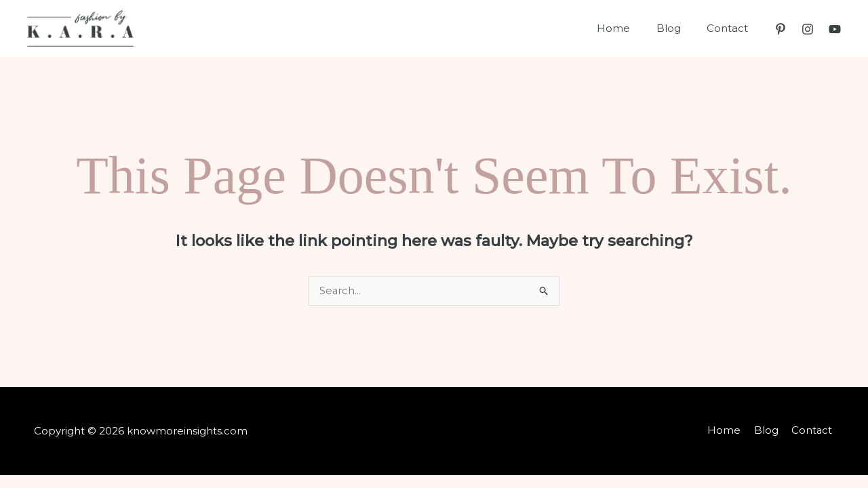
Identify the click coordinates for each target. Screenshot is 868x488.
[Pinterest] (781, 29)
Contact (730, 28)
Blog (677, 28)
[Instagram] (808, 29)
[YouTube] (835, 29)
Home (628, 28)
